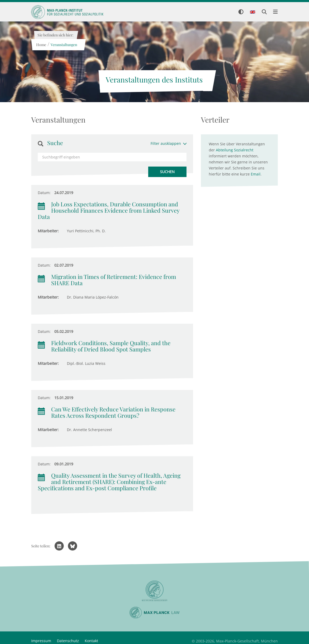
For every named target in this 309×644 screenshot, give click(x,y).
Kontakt (91, 641)
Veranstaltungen (64, 45)
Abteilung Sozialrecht (235, 150)
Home (41, 45)
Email (256, 174)
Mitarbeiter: (48, 231)
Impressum (41, 641)
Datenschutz (68, 641)
